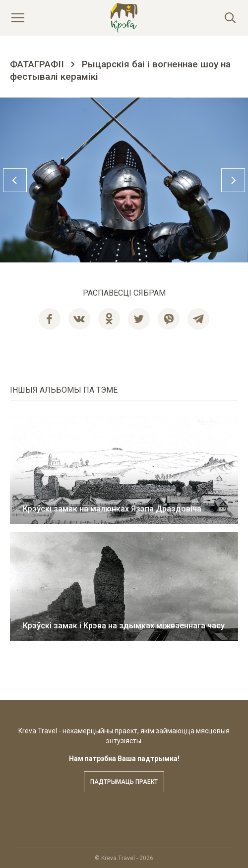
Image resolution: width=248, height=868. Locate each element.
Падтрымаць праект (124, 782)
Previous (15, 180)
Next (233, 180)
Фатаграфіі (37, 64)
